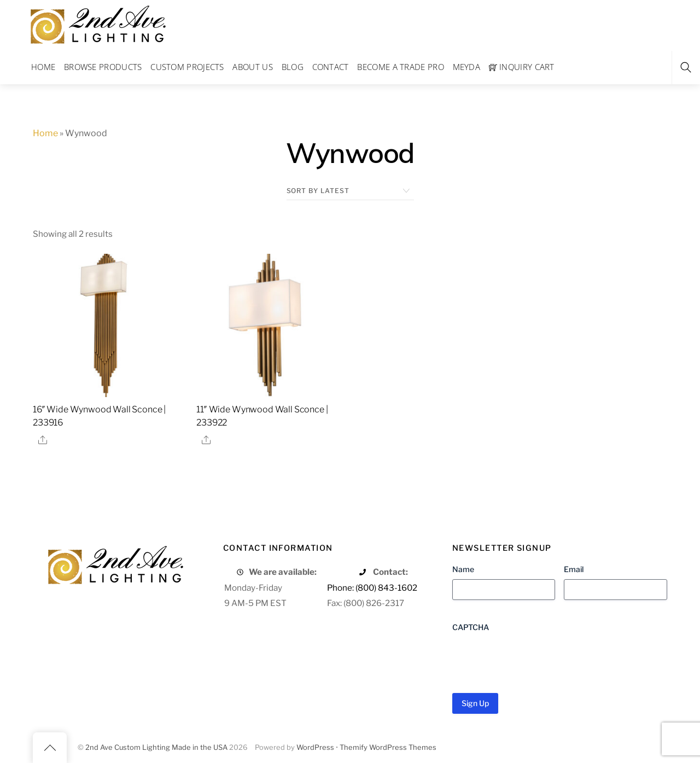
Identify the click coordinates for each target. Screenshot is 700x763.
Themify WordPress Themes (388, 747)
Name (463, 569)
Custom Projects (187, 67)
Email (574, 569)
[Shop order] (350, 191)
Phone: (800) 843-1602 (372, 588)
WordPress (315, 747)
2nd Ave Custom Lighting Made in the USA (156, 747)
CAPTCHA (471, 627)
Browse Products (103, 67)
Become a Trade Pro (400, 67)
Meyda (467, 67)
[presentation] (535, 659)
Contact (331, 67)
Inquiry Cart (522, 67)
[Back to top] (50, 748)
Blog (293, 67)
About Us (252, 67)
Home (43, 67)
